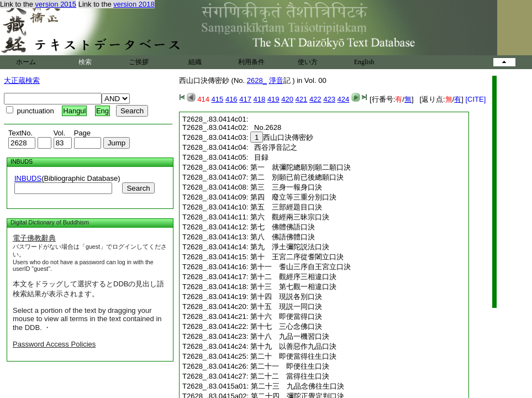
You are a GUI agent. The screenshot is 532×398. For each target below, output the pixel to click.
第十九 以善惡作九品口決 (293, 346)
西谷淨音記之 (274, 147)
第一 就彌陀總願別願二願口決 (301, 167)
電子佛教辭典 (34, 238)
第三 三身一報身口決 (286, 187)
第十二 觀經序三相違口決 (293, 277)
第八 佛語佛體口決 (283, 237)
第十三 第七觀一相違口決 (293, 287)
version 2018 (134, 4)
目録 (259, 157)
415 (218, 99)
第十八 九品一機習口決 (290, 336)
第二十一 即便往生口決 (290, 366)
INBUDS (28, 178)
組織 (195, 62)
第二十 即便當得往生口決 (293, 356)
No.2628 (266, 127)
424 (344, 99)
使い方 (308, 62)
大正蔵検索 (22, 80)
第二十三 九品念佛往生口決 (297, 386)
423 (329, 99)
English (364, 62)
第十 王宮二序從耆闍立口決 (297, 257)
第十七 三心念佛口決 (286, 326)
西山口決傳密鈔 (282, 137)
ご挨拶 (139, 62)
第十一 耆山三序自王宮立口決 (301, 267)
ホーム (26, 62)
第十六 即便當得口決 (286, 316)
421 (302, 99)
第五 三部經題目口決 (286, 207)
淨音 (276, 80)
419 (273, 99)
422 (315, 99)
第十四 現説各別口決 (286, 297)
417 (245, 99)
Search (138, 188)
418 (260, 99)
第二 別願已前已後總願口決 (297, 177)
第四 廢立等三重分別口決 (293, 197)
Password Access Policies (54, 344)
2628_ (257, 80)
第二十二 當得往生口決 (290, 376)
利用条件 (251, 62)
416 (231, 99)
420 (287, 99)
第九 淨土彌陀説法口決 (290, 247)
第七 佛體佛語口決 (283, 227)
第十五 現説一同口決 (286, 307)
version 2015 (56, 4)
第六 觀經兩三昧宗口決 (290, 217)
